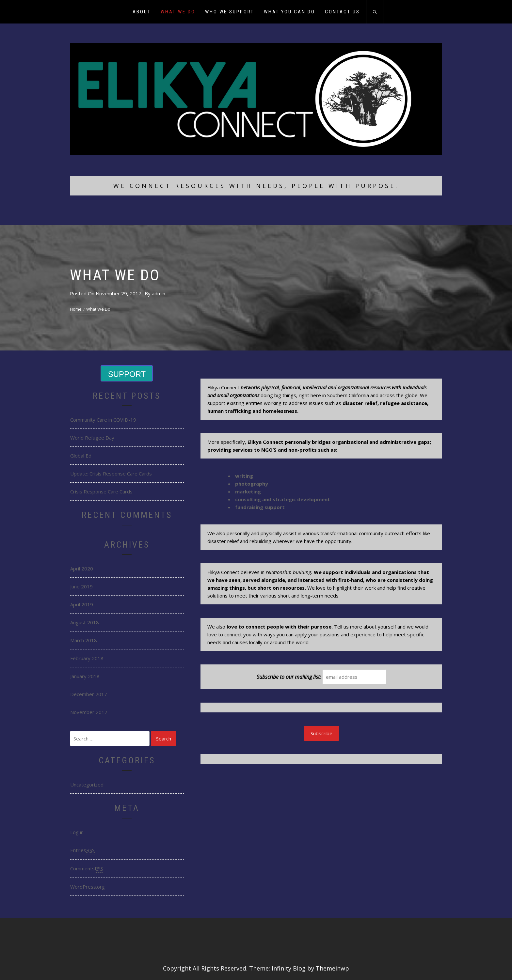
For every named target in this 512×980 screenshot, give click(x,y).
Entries (82, 850)
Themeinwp (332, 968)
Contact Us (342, 12)
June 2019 (81, 586)
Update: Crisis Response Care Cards (111, 474)
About (142, 12)
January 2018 (85, 676)
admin (159, 293)
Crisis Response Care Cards (101, 491)
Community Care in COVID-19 (103, 420)
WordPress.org (88, 887)
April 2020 (82, 568)
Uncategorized (87, 785)
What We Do (178, 12)
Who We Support (230, 12)
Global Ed (81, 456)
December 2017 (89, 694)
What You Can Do (289, 12)
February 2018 (87, 658)
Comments (87, 869)
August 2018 (85, 622)
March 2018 (84, 640)
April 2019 (82, 604)
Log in (77, 832)
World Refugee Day (92, 438)
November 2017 (89, 712)
